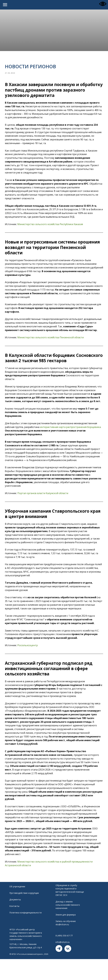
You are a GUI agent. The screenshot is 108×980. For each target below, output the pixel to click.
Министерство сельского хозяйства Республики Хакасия (52, 226)
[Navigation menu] (5, 5)
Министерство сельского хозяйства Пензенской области (52, 343)
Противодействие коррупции (24, 907)
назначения (61, 923)
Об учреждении (17, 901)
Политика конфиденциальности (25, 927)
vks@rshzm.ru (62, 939)
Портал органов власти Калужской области (44, 506)
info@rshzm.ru (63, 956)
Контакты (14, 920)
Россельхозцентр (29, 658)
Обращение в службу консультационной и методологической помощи (70, 903)
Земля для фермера (66, 929)
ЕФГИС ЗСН (61, 909)
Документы (15, 914)
